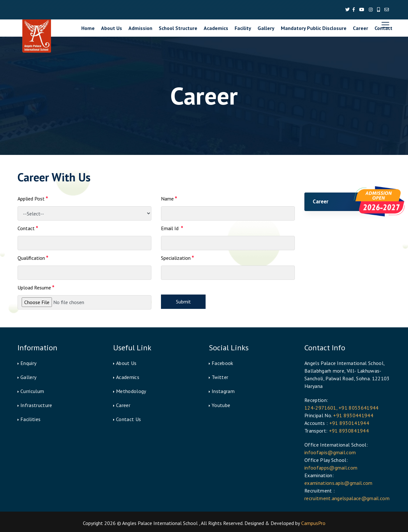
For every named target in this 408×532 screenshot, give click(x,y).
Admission (140, 28)
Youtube (221, 405)
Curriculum (32, 391)
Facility (243, 28)
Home (88, 28)
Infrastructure (36, 405)
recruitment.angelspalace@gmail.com (347, 498)
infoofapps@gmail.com (331, 468)
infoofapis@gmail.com (330, 452)
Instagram (223, 391)
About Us (112, 28)
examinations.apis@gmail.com (339, 483)
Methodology (131, 391)
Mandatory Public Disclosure (314, 28)
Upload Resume (36, 288)
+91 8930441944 (353, 415)
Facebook (222, 363)
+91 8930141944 (349, 423)
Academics (216, 28)
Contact (383, 28)
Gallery (266, 28)
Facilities (30, 419)
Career (361, 28)
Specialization (178, 259)
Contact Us (128, 419)
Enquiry (28, 363)
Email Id (172, 229)
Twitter (220, 377)
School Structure (178, 28)
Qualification (33, 259)
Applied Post (33, 199)
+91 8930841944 (349, 431)
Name (169, 199)
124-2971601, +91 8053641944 (342, 408)
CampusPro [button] (313, 523)
